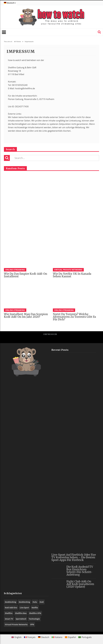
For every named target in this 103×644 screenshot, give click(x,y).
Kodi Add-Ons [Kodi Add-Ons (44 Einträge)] (11, 608)
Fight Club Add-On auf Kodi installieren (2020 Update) (80, 584)
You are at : (8, 42)
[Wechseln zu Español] (70, 637)
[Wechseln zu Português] (85, 637)
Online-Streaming (15, 270)
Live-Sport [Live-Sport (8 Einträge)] (24, 608)
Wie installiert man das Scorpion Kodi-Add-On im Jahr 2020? (26, 315)
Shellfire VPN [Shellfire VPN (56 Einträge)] (35, 613)
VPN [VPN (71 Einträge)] (32, 624)
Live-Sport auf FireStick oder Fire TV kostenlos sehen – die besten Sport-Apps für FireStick (74, 557)
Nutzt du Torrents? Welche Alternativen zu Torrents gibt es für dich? (74, 317)
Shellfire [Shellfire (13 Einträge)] (9, 613)
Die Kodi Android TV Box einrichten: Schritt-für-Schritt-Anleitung (80, 571)
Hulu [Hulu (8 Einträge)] (35, 602)
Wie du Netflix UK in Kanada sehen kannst (72, 275)
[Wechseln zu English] (16, 637)
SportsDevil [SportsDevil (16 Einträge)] (21, 619)
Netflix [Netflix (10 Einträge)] (35, 608)
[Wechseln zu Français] (30, 637)
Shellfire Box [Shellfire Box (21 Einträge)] (21, 613)
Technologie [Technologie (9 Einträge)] (34, 619)
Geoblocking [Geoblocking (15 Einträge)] (24, 602)
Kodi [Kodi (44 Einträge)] (42, 602)
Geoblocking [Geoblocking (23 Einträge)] (10, 602)
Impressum (50, 334)
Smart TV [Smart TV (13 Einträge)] (9, 619)
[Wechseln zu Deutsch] (44, 637)
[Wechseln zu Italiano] (57, 637)
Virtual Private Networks (68, 270)
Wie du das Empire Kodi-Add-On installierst (26, 275)
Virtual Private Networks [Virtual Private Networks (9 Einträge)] (16, 624)
